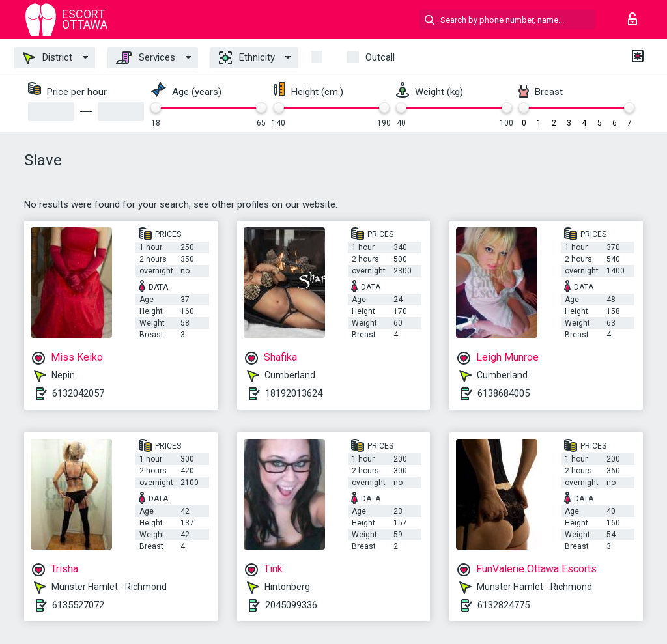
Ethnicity (247, 58)
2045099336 (291, 605)
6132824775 (504, 605)
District (48, 58)
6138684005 (504, 393)
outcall (380, 57)
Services (146, 58)
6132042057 (78, 393)
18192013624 (294, 393)
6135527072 (78, 605)
